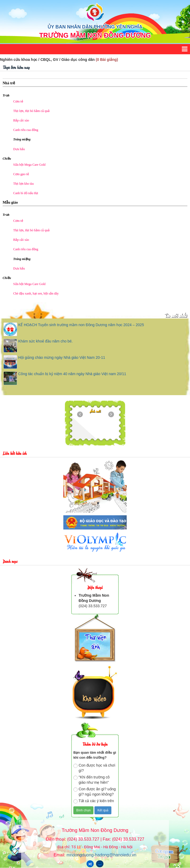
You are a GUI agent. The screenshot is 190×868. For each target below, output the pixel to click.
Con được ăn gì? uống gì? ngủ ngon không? (94, 792)
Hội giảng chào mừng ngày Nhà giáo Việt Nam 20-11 (62, 357)
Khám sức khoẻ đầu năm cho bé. (45, 341)
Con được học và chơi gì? (94, 768)
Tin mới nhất (176, 315)
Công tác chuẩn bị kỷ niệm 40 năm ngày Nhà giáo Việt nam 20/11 (72, 374)
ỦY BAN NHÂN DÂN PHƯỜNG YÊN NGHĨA (95, 27)
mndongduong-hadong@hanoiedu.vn (101, 855)
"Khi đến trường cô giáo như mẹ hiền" (91, 780)
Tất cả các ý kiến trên (94, 801)
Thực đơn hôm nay (16, 67)
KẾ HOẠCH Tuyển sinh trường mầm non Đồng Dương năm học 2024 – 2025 (81, 325)
